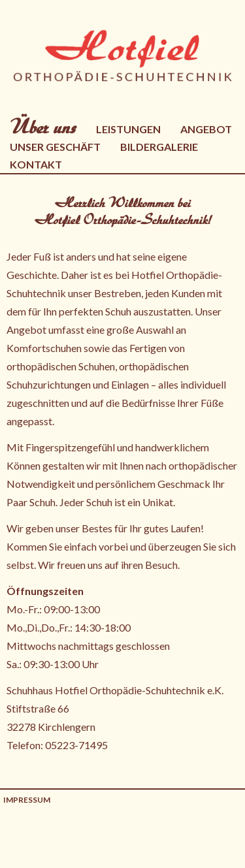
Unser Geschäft (55, 147)
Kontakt (36, 164)
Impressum (27, 800)
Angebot (206, 129)
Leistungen (128, 129)
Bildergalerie (159, 147)
